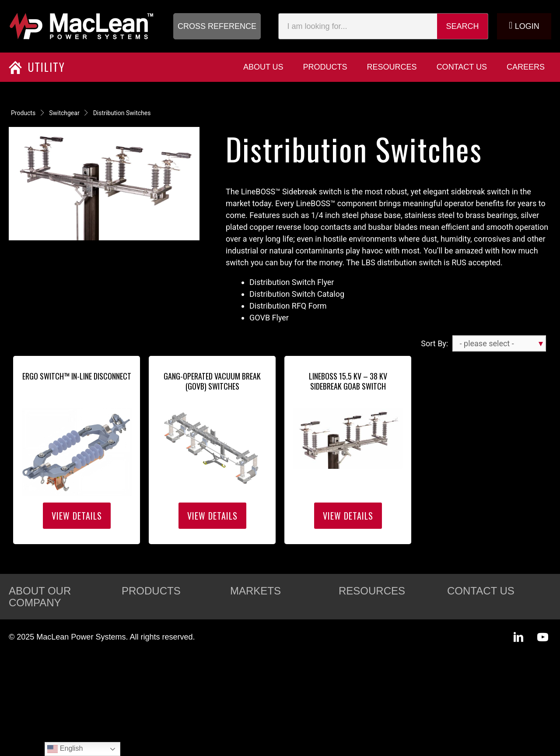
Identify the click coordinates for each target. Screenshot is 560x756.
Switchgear (64, 113)
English (65, 749)
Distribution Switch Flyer (292, 282)
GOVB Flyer (271, 318)
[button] (217, 26)
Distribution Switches (122, 113)
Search (463, 26)
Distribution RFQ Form (288, 306)
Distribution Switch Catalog (297, 294)
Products (23, 113)
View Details (77, 516)
